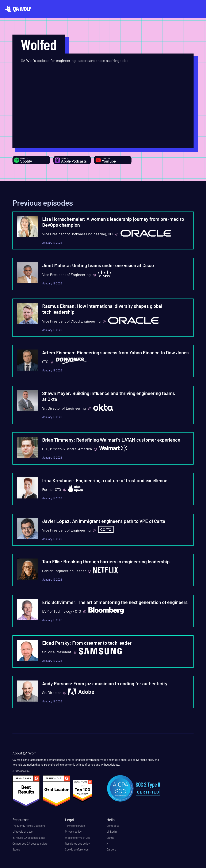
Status (16, 849)
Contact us (113, 826)
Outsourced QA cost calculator (30, 844)
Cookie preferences (77, 849)
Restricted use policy (77, 844)
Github (110, 838)
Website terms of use (78, 838)
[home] (18, 9)
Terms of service (75, 826)
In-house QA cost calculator (29, 838)
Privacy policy (73, 832)
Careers (111, 849)
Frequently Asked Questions (29, 826)
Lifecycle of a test (23, 832)
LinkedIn (112, 832)
